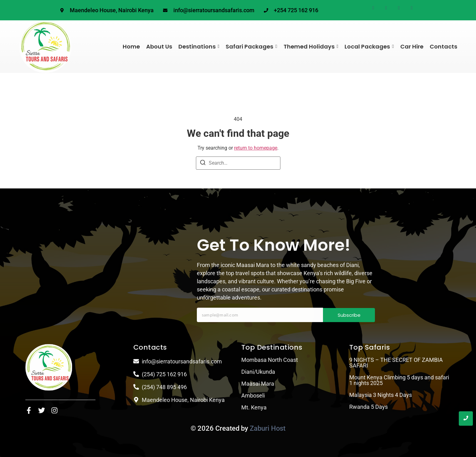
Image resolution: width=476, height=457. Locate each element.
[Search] (203, 164)
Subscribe (349, 315)
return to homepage (256, 148)
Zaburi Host (268, 428)
